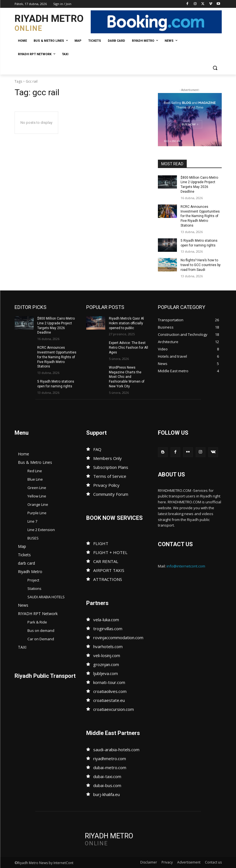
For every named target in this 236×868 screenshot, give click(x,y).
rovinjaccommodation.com (118, 637)
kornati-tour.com (109, 682)
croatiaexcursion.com (114, 709)
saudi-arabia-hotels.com (116, 749)
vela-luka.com (106, 619)
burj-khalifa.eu (107, 794)
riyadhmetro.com (110, 758)
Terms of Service (110, 476)
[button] (215, 68)
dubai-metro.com (110, 767)
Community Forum (111, 494)
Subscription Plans (111, 467)
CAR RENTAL (106, 561)
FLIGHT (101, 543)
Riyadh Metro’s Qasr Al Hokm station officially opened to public (126, 323)
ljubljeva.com (106, 673)
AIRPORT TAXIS (109, 570)
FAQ (97, 449)
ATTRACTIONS (108, 579)
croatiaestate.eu (109, 700)
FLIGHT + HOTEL (110, 552)
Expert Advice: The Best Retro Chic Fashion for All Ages (128, 348)
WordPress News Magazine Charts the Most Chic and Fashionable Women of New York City (127, 377)
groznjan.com (106, 664)
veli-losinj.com (107, 655)
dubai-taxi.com (107, 776)
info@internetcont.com (186, 566)
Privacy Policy (106, 485)
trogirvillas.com (108, 628)
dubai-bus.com (107, 785)
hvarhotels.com (108, 646)
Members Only (108, 458)
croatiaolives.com (110, 691)
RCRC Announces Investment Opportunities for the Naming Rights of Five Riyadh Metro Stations (200, 216)
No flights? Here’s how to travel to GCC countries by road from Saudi (201, 265)
